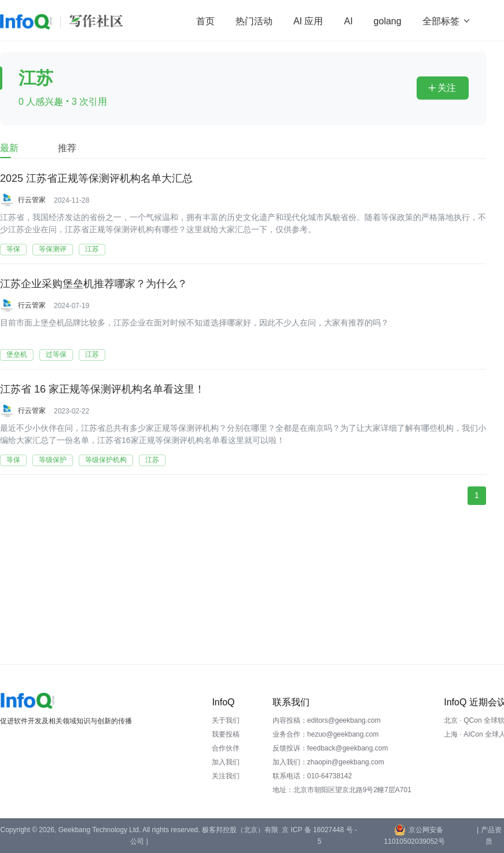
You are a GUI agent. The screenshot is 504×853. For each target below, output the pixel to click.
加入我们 (226, 762)
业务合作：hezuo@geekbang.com (326, 734)
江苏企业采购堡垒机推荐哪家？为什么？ (94, 284)
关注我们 (226, 776)
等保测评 (53, 249)
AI (348, 21)
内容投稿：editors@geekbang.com (327, 720)
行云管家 (32, 200)
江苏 (92, 249)
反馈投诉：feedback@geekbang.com (330, 748)
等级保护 (53, 460)
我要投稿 (226, 734)
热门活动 (254, 21)
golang (388, 21)
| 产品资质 (489, 836)
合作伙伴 (226, 748)
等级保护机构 (106, 460)
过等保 (56, 354)
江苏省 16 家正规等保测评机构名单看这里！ (102, 389)
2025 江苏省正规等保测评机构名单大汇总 (96, 178)
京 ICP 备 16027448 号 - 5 (319, 836)
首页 (205, 21)
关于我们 (226, 720)
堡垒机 (17, 354)
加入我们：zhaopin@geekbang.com (328, 762)
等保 (13, 249)
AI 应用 (308, 21)
